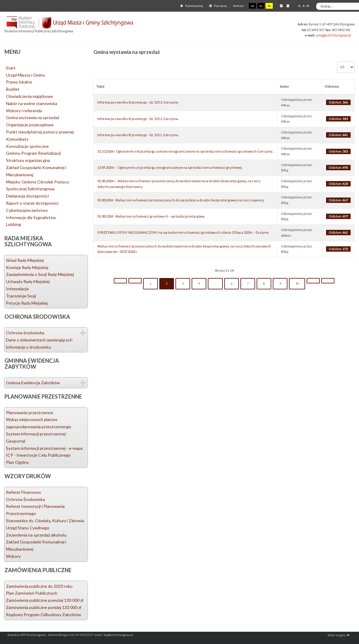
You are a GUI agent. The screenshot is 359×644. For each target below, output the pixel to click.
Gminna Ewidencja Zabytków (33, 383)
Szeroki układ (288, 6)
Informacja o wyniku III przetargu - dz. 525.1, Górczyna (138, 135)
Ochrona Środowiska (25, 499)
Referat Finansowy (24, 492)
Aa (252, 6)
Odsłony (332, 86)
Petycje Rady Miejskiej (27, 303)
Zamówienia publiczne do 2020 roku (39, 586)
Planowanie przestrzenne (30, 413)
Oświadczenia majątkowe (29, 96)
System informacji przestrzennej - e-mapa (44, 448)
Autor (285, 86)
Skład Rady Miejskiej (25, 260)
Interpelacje (17, 289)
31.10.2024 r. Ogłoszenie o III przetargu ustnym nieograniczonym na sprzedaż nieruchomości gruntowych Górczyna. (185, 151)
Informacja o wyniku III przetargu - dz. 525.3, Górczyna (138, 102)
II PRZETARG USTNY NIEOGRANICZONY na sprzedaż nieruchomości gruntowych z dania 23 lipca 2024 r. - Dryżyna (183, 232)
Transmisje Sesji (21, 296)
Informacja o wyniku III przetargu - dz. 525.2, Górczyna (138, 119)
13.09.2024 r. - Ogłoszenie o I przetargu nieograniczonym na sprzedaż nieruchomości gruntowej (170, 167)
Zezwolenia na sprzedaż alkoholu (36, 535)
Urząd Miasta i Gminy (25, 75)
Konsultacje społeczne (27, 146)
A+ (308, 6)
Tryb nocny (218, 6)
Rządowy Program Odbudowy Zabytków (44, 615)
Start (11, 68)
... (215, 284)
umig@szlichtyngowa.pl (333, 35)
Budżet (13, 89)
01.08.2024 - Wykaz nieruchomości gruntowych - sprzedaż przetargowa (151, 216)
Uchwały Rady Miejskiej (28, 281)
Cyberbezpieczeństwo (27, 210)
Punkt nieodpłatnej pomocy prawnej (40, 132)
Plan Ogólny (17, 462)
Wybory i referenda (24, 111)
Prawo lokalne (19, 82)
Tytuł (100, 86)
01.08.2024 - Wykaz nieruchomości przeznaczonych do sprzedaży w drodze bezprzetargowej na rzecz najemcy (181, 200)
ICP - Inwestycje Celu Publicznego (38, 455)
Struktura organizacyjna (28, 160)
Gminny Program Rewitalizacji (33, 153)
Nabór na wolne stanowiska (32, 103)
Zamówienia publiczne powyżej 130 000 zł (45, 600)
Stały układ (281, 6)
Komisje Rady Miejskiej (27, 267)
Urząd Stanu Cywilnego (28, 528)
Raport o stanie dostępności (32, 203)
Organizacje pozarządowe (30, 125)
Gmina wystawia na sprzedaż (33, 117)
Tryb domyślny (192, 6)
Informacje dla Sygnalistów (31, 217)
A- (300, 6)
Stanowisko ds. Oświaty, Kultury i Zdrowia (45, 521)
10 (297, 284)
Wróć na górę (339, 635)
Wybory (13, 556)
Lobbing (13, 224)
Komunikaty (17, 139)
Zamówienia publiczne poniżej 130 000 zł (44, 607)
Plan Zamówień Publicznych (32, 593)
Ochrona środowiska (25, 333)
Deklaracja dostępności (27, 196)
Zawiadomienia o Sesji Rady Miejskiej (40, 274)
